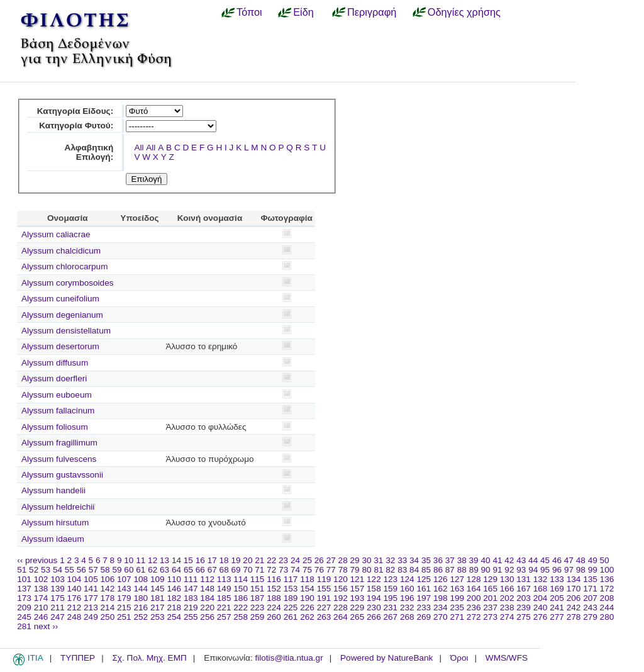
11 (141, 560)
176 (75, 598)
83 (402, 570)
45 (545, 560)
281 (24, 626)
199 (457, 598)
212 (75, 608)
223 (258, 608)
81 (378, 570)
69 (236, 570)
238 (507, 608)
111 (191, 579)
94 (533, 570)
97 (569, 570)
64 (176, 570)
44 (533, 560)
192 (341, 598)
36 (438, 560)
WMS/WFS (507, 658)
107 (124, 579)
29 (355, 560)
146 (174, 589)
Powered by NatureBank (386, 658)
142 (108, 589)
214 (108, 608)
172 (607, 589)
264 (341, 617)
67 (212, 570)
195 (391, 598)
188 (274, 598)
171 (590, 589)
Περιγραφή (372, 12)
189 (291, 598)
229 (358, 608)
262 (307, 617)
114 (241, 579)
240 (541, 608)
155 (324, 589)
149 (224, 589)
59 (117, 570)
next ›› (46, 626)
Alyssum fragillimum (59, 443)
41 (497, 560)
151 (258, 589)
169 (557, 589)
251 (124, 617)
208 (607, 598)
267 (391, 617)
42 (509, 560)
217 (158, 608)
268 (407, 617)
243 (590, 608)
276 (541, 617)
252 (141, 617)
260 (274, 617)
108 (141, 579)
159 (391, 589)
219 (191, 608)
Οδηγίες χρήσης (464, 12)
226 (307, 608)
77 (331, 570)
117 (291, 579)
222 (241, 608)
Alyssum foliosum (55, 427)
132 (541, 579)
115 (258, 579)
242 (574, 608)
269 (424, 617)
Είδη (303, 12)
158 (374, 589)
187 (258, 598)
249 (91, 617)
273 (490, 617)
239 (524, 608)
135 (590, 579)
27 (331, 560)
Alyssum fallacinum (58, 411)
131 (524, 579)
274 (507, 617)
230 (374, 608)
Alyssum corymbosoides (68, 283)
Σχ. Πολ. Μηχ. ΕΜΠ (149, 658)
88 (462, 570)
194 (374, 598)
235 (457, 608)
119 (324, 579)
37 (450, 560)
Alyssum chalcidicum (61, 251)
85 (426, 570)
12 (153, 560)
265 (358, 617)
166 (507, 589)
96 (557, 570)
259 (258, 617)
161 (424, 589)
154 (307, 589)
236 (474, 608)
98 (581, 570)
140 (75, 589)
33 (402, 560)
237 (490, 608)
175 (58, 598)
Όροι (459, 658)
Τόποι (249, 12)
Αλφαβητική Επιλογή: (89, 152)
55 (69, 570)
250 (108, 617)
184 (207, 598)
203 (524, 598)
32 (390, 560)
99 (593, 570)
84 (414, 570)
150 (241, 589)
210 (41, 608)
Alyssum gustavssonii (62, 475)
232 (407, 608)
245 (24, 617)
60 (129, 570)
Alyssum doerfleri (54, 378)
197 (424, 598)
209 (24, 608)
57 (93, 570)
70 (247, 570)
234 (441, 608)
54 (58, 570)
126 (441, 579)
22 (271, 560)
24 (295, 560)
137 (24, 589)
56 (81, 570)
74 (295, 570)
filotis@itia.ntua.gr (289, 658)
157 (358, 589)
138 (41, 589)
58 (105, 570)
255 (191, 617)
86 (438, 570)
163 (457, 589)
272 (474, 617)
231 (391, 608)
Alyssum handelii (53, 490)
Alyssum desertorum (60, 346)
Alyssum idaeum (53, 539)
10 (129, 560)
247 (58, 617)
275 (524, 617)
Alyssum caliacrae (56, 234)
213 (91, 608)
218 (174, 608)
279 (590, 617)
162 (441, 589)
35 (426, 560)
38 (462, 560)
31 (378, 560)
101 (24, 579)
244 (607, 608)
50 (605, 560)
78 (343, 570)
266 (374, 617)
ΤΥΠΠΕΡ (78, 658)
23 (283, 560)
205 (557, 598)
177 (91, 598)
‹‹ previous (37, 560)
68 (224, 570)
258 (241, 617)
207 (590, 598)
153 (291, 589)
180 (141, 598)
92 (509, 570)
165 (490, 589)
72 (271, 570)
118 (307, 579)
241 (557, 608)
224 (274, 608)
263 (324, 617)
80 (366, 570)
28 (343, 560)
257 (224, 617)
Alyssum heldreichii (58, 507)
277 (557, 617)
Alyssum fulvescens (59, 459)
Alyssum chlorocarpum (65, 266)
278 (574, 617)
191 (324, 598)
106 (108, 579)
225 (291, 608)
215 (124, 608)
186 (241, 598)
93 (521, 570)
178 (108, 598)
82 (390, 570)
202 (507, 598)
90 (486, 570)
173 (24, 598)
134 (574, 579)
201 (490, 598)
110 (174, 579)
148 (207, 589)
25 (307, 560)
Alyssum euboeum (57, 395)
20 (247, 560)
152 (274, 589)
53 (46, 570)
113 (224, 579)
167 (524, 589)
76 (319, 570)
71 (259, 570)
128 (474, 579)
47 (569, 560)
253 (158, 617)
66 (200, 570)
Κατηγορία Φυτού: (76, 126)
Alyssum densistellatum (66, 331)
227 (324, 608)
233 (424, 608)
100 (607, 570)
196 (407, 598)
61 (141, 570)
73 (283, 570)
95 (545, 570)
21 (259, 560)
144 (141, 589)
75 (307, 570)
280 (607, 617)
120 (341, 579)
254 (174, 617)
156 (341, 589)
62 (153, 570)
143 (124, 589)
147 (191, 589)
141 (91, 589)
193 (358, 598)
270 (441, 617)
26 (319, 560)
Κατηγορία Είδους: (75, 111)
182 (174, 598)
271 (457, 617)
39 (474, 560)
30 (366, 560)
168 (541, 589)
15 (188, 560)
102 (41, 579)
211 (58, 608)
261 (291, 617)
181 (158, 598)
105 (91, 579)
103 (58, 579)
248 (75, 617)
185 (224, 598)
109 (158, 579)
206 (574, 598)
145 (158, 589)
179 (124, 598)
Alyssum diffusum (55, 363)
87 (450, 570)
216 (141, 608)
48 (581, 560)
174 (41, 598)
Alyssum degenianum (62, 315)
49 (593, 560)
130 (507, 579)
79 (355, 570)
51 (22, 570)
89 (474, 570)
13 (164, 560)
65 (188, 570)
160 (407, 589)
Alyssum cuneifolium (60, 299)
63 (164, 570)
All (139, 148)
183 (191, 598)
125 (424, 579)
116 (274, 579)
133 (557, 579)
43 (521, 560)
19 (236, 560)
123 (391, 579)
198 (441, 598)
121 (358, 579)
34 (414, 560)
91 (497, 570)
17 (212, 560)
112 (207, 579)
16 (200, 560)
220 (207, 608)
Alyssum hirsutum (55, 523)
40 (485, 560)
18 (224, 560)
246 (41, 617)
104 (75, 579)
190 (307, 598)
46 (557, 560)
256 (207, 617)
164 (474, 589)
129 (490, 579)
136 (607, 579)
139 (58, 589)
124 (407, 579)
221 (224, 608)
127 (457, 579)
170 (574, 589)
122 (374, 579)
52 (34, 570)
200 (474, 598)
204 (541, 598)
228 (341, 608)
